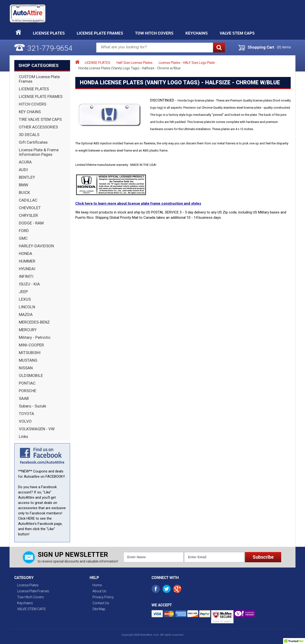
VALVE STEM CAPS (237, 33)
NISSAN (26, 368)
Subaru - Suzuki (33, 406)
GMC (23, 238)
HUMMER (27, 261)
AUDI (23, 170)
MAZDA (26, 314)
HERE (31, 518)
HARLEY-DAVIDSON (36, 246)
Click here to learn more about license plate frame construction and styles (138, 203)
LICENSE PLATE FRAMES (41, 96)
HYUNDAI (27, 269)
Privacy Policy (103, 597)
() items (284, 47)
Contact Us (101, 603)
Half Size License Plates (135, 63)
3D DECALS (29, 135)
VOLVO (25, 421)
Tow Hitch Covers (154, 33)
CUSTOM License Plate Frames (39, 79)
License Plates (49, 33)
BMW (23, 185)
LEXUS (25, 299)
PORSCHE (28, 391)
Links (23, 436)
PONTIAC (27, 383)
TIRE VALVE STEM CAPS (40, 119)
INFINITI (26, 276)
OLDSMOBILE (31, 375)
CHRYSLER (28, 215)
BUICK (24, 193)
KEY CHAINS (30, 112)
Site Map (99, 609)
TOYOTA (26, 414)
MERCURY (28, 330)
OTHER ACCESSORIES (38, 127)
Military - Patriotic (35, 337)
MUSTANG (28, 360)
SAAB (24, 398)
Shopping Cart (261, 47)
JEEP (23, 292)
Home (97, 585)
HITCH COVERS (33, 104)
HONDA (25, 254)
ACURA (25, 162)
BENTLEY (27, 177)
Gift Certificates (33, 142)
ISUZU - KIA (29, 284)
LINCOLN (27, 307)
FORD (24, 231)
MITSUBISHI (30, 353)
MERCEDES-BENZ (34, 322)
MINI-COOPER (31, 345)
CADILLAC (28, 200)
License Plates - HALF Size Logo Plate (187, 63)
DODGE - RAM (31, 223)
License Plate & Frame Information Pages (39, 152)
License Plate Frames (100, 33)
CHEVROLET (30, 208)
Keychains (197, 33)
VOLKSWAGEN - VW (37, 429)
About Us (99, 591)
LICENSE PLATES (34, 89)
